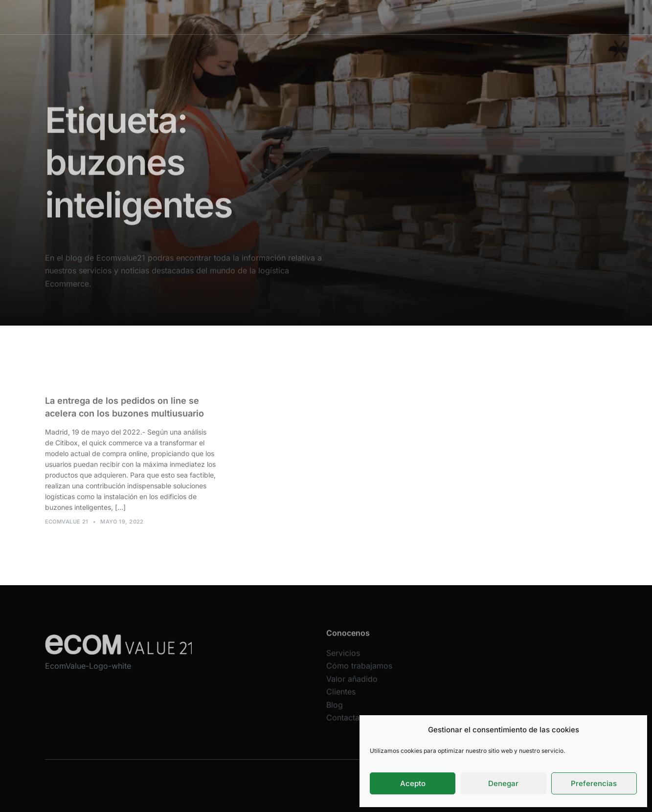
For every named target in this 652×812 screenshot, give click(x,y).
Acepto (413, 783)
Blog (472, 17)
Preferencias (594, 783)
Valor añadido (386, 17)
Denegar (503, 783)
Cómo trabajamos (320, 17)
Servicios (262, 17)
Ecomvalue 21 (67, 526)
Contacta (509, 17)
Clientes (437, 17)
